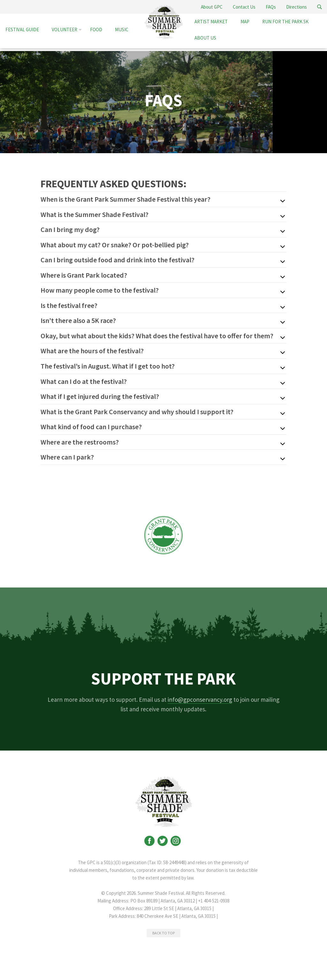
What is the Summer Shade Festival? (95, 214)
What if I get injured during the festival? (100, 394)
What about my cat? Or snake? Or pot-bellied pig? (115, 244)
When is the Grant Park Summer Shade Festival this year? (125, 199)
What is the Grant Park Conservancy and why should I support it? (137, 409)
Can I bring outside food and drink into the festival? (118, 259)
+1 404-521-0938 (214, 898)
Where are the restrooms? (80, 439)
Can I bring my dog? (70, 229)
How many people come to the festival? (100, 289)
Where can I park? (67, 454)
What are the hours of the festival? (92, 349)
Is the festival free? (69, 304)
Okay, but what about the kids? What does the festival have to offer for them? (157, 334)
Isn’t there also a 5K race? (78, 319)
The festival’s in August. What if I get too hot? (108, 364)
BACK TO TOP (163, 930)
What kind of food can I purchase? (91, 424)
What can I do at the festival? (84, 379)
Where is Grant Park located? (84, 274)
